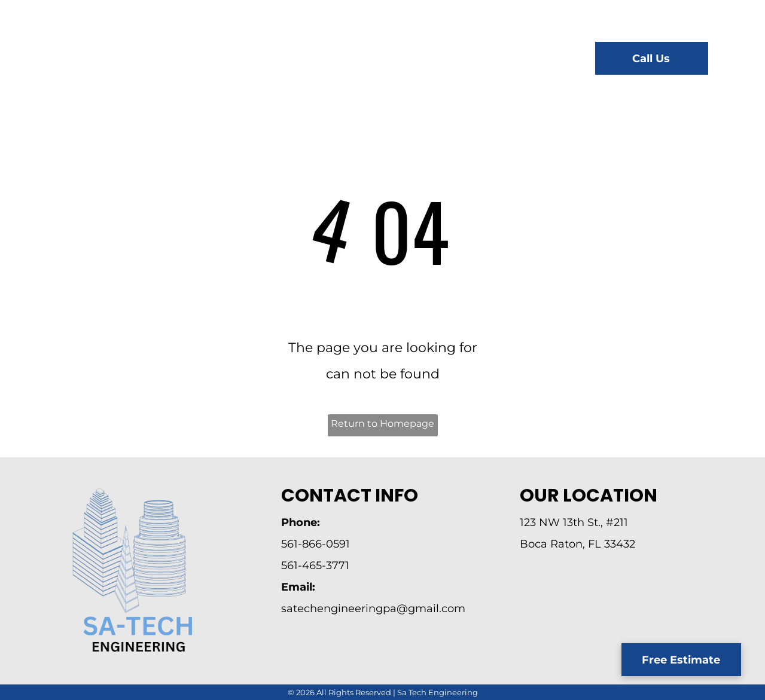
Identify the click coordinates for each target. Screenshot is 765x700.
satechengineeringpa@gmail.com (373, 609)
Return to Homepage (382, 424)
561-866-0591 (316, 544)
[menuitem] (263, 60)
